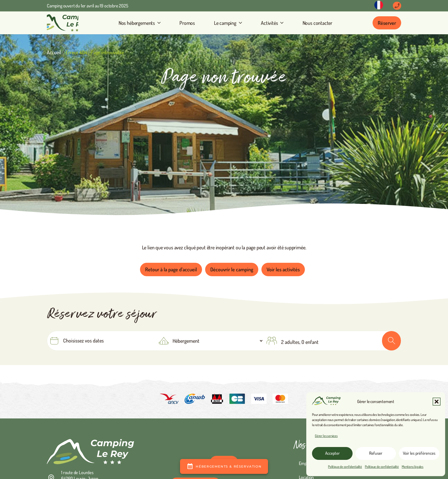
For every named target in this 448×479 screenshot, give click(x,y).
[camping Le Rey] (63, 23)
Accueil (54, 52)
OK (391, 341)
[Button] (397, 6)
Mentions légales (413, 467)
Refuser (376, 453)
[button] (437, 402)
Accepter (332, 453)
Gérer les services (326, 436)
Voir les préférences (419, 453)
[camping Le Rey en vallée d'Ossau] (90, 452)
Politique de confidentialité (345, 467)
